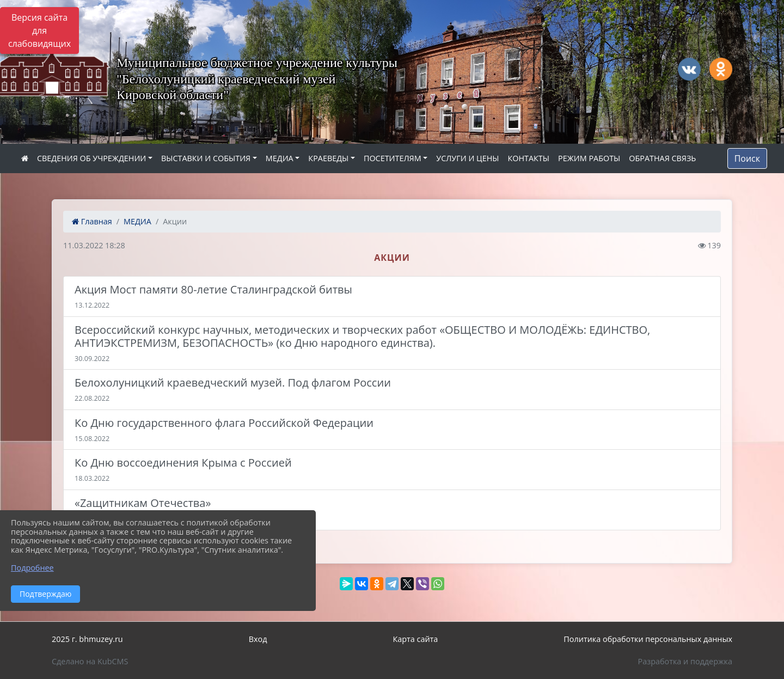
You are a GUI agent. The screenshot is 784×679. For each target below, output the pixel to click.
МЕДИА (280, 158)
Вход (258, 639)
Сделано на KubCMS (90, 661)
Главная (92, 221)
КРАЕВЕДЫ (328, 158)
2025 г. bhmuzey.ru (87, 639)
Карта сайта (415, 639)
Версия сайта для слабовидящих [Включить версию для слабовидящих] (39, 30)
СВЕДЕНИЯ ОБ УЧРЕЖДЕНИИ (91, 158)
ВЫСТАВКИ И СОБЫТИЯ (206, 158)
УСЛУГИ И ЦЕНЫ (467, 158)
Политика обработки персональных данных (648, 639)
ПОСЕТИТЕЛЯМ (393, 158)
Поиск (747, 158)
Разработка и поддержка (685, 661)
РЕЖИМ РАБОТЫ (589, 158)
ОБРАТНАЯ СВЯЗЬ (662, 158)
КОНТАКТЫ (528, 158)
